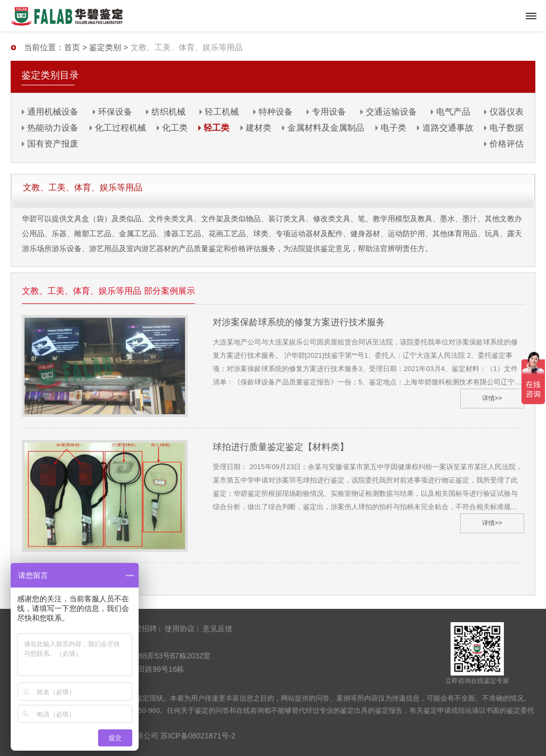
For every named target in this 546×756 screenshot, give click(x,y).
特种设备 (276, 112)
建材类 (259, 128)
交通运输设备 (391, 112)
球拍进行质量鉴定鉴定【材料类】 (281, 447)
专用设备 (329, 112)
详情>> (492, 398)
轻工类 (216, 128)
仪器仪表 (507, 112)
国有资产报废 (53, 144)
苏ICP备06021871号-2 (198, 736)
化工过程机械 (121, 128)
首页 (72, 47)
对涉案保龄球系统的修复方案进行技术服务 (299, 322)
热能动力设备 (53, 128)
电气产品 (453, 112)
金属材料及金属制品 (326, 128)
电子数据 (507, 128)
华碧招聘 (142, 629)
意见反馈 (218, 629)
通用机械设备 (53, 112)
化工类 (175, 128)
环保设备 (115, 112)
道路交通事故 (448, 128)
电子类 (394, 128)
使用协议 (180, 629)
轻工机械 (222, 112)
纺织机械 (168, 112)
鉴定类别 (105, 47)
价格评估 (507, 144)
